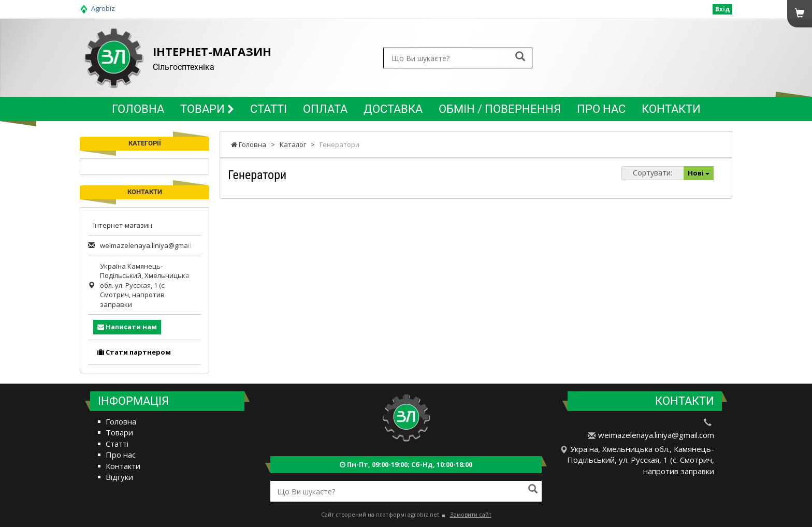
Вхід (722, 9)
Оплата (325, 109)
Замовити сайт (471, 514)
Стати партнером (134, 352)
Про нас (601, 109)
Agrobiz (103, 8)
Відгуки (119, 477)
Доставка (393, 109)
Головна (138, 109)
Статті (269, 109)
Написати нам (127, 327)
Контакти (671, 109)
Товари (207, 109)
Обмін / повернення (500, 109)
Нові (699, 173)
